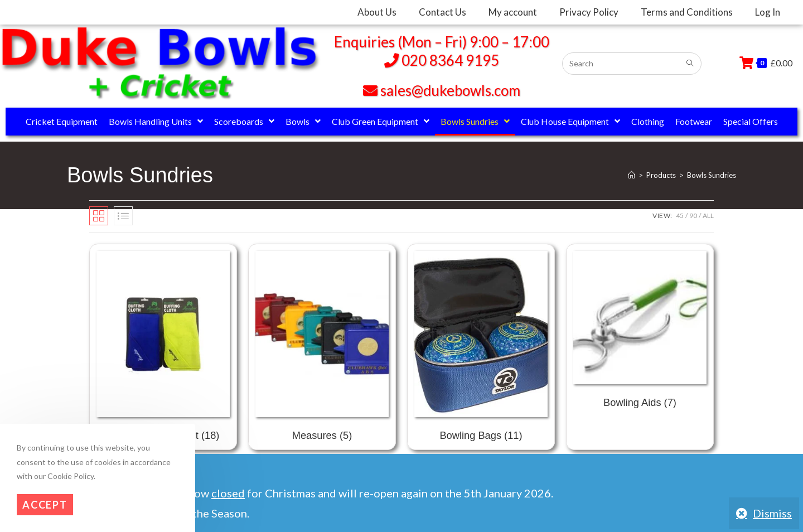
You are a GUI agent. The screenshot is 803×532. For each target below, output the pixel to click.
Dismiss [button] (772, 513)
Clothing (648, 121)
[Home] (632, 175)
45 (680, 216)
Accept (45, 505)
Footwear (694, 121)
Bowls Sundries (475, 122)
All (708, 216)
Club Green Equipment (381, 122)
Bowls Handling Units (156, 122)
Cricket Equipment (62, 121)
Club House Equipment (570, 122)
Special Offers (751, 121)
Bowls (303, 122)
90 (693, 216)
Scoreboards (244, 122)
